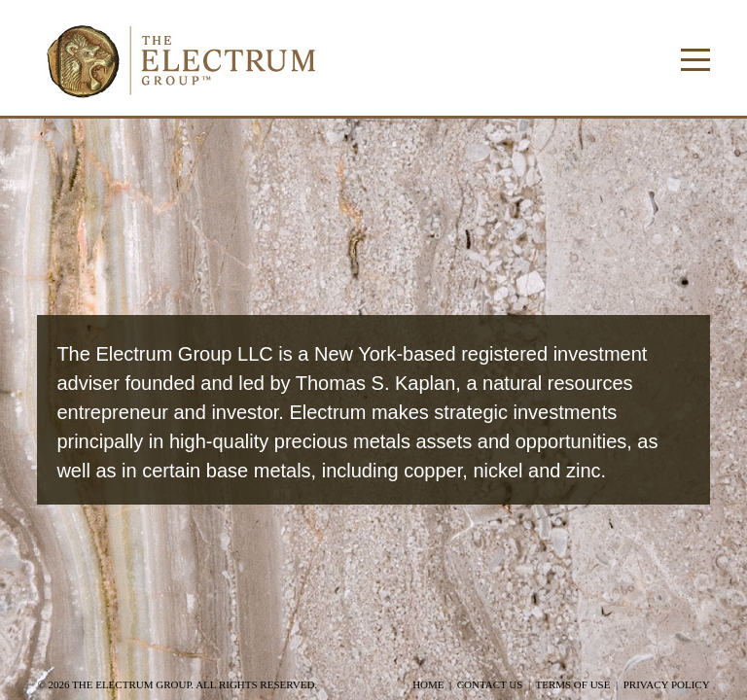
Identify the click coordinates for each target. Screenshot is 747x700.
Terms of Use (572, 684)
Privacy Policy (667, 684)
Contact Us (490, 684)
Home (428, 684)
